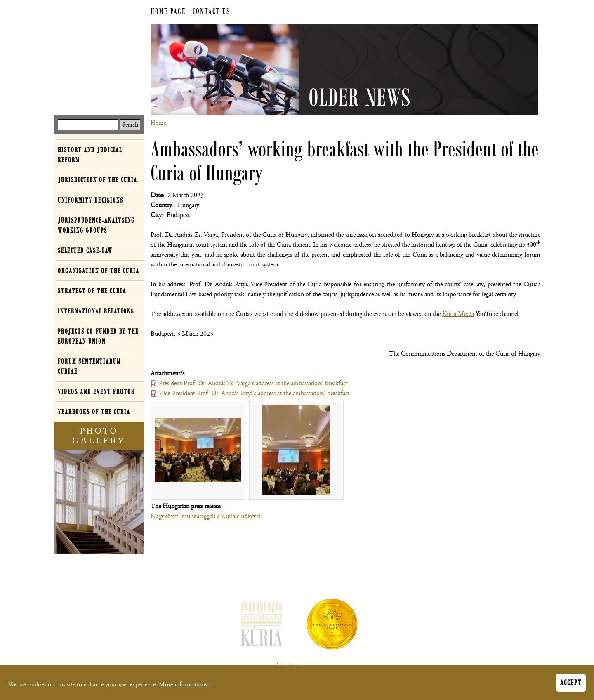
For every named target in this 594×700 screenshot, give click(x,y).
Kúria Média (458, 314)
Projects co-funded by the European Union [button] (98, 336)
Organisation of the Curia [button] (99, 271)
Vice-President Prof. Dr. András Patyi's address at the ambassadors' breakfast (254, 393)
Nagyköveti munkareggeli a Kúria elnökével (205, 516)
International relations (96, 311)
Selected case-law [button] (85, 250)
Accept (571, 685)
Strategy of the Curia (92, 291)
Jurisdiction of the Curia (98, 180)
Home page (168, 11)
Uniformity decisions (91, 200)
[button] (198, 450)
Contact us (211, 11)
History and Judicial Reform (90, 155)
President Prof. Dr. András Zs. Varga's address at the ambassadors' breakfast (253, 383)
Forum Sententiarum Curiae (89, 366)
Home (159, 123)
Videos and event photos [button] (96, 391)
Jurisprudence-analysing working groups (96, 225)
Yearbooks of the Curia (94, 412)
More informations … (187, 687)
